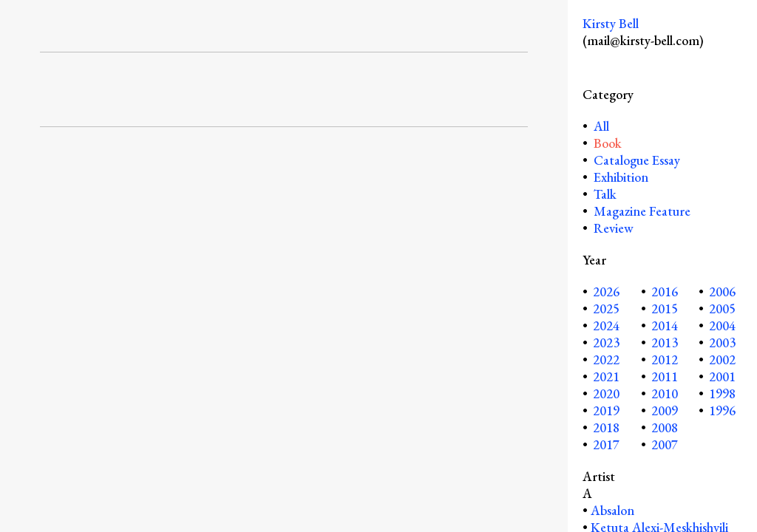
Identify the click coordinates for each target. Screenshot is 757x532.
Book (608, 143)
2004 (722, 325)
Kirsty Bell (611, 23)
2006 (722, 291)
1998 (722, 393)
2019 (606, 410)
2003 (722, 342)
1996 (722, 410)
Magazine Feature (642, 211)
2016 (665, 291)
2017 (606, 444)
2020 (606, 393)
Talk (605, 194)
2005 (722, 308)
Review (614, 228)
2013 (665, 342)
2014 (665, 325)
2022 (606, 359)
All (600, 126)
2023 (606, 342)
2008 (665, 427)
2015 (665, 308)
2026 (606, 291)
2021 (606, 376)
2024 (606, 325)
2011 (665, 376)
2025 (606, 308)
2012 (665, 359)
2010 (665, 393)
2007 (665, 444)
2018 (606, 427)
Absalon (612, 510)
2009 (665, 410)
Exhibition (621, 177)
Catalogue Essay (637, 160)
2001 (722, 376)
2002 (722, 359)
